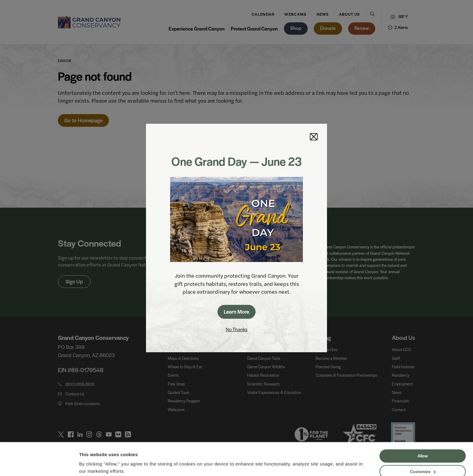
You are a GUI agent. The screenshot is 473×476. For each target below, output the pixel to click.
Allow (423, 432)
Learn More (237, 311)
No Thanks (237, 329)
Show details (93, 464)
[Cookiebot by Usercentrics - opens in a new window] (39, 464)
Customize (423, 447)
